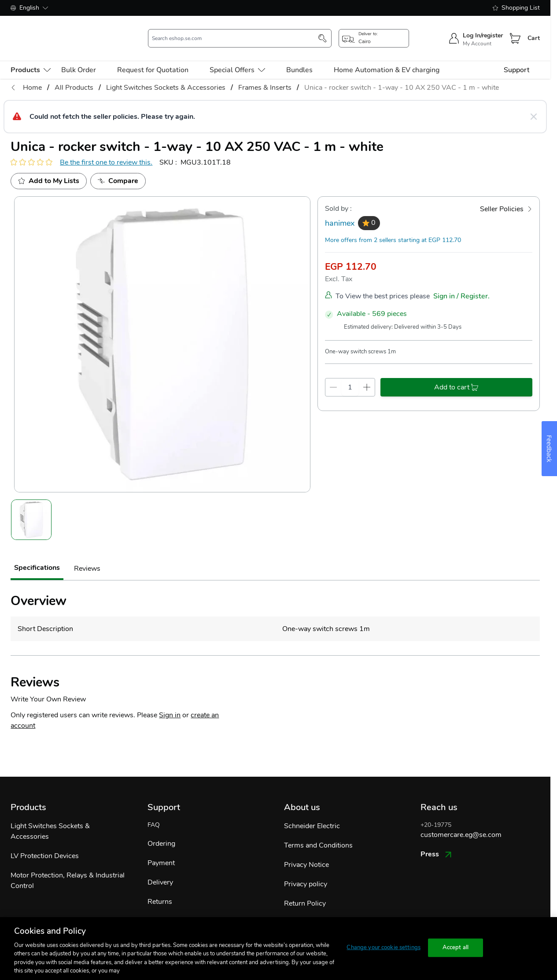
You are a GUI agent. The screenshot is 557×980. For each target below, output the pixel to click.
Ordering (161, 831)
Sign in (170, 702)
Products (28, 795)
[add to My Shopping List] (49, 169)
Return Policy (305, 891)
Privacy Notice (306, 852)
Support (516, 57)
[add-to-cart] (456, 374)
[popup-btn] (374, 32)
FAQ (154, 812)
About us (302, 795)
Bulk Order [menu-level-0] (79, 57)
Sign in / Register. (461, 283)
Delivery (160, 870)
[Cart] (515, 32)
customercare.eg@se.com (461, 822)
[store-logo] (59, 32)
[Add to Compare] (118, 169)
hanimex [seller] (340, 210)
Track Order (166, 908)
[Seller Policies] (506, 196)
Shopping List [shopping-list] (516, 8)
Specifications (37, 555)
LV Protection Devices (45, 843)
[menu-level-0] (31, 57)
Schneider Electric (312, 813)
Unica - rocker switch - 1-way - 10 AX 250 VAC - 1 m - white (402, 75)
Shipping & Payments (317, 910)
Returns (160, 889)
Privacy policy (306, 871)
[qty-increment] (367, 374)
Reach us (439, 795)
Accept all (456, 947)
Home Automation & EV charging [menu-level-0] (387, 57)
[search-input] (235, 32)
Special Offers (237, 57)
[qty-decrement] (333, 374)
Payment (161, 850)
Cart (534, 32)
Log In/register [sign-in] (483, 29)
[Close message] (534, 104)
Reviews (87, 556)
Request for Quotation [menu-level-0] (153, 57)
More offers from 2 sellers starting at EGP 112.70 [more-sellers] (393, 227)
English (29, 8)
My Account (477, 37)
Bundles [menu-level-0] (299, 57)
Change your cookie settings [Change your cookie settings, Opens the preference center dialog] (384, 947)
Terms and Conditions (318, 833)
